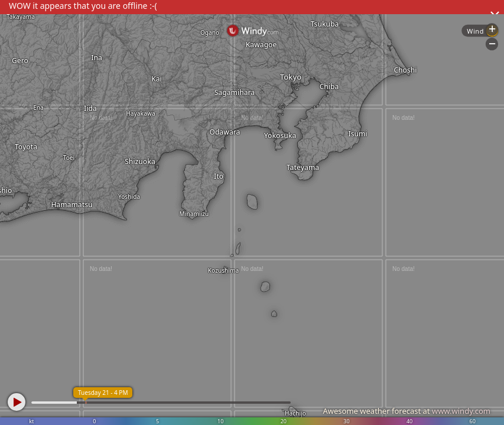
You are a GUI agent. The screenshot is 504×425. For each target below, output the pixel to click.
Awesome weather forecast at (407, 411)
